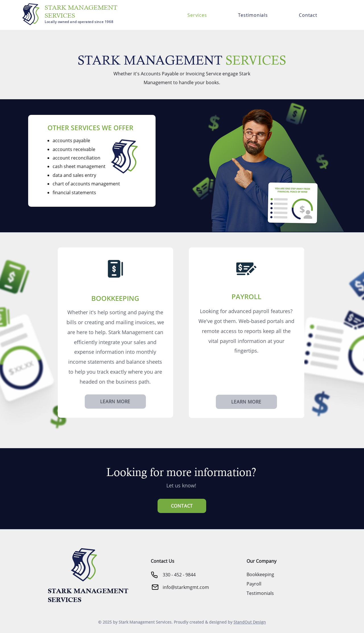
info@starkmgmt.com (186, 587)
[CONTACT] (182, 506)
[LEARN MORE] (115, 402)
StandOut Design (250, 622)
